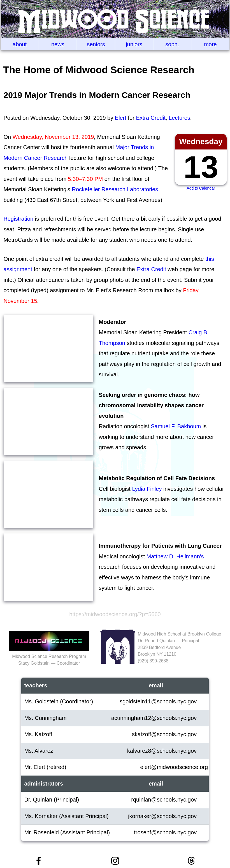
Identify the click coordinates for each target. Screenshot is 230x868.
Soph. (172, 44)
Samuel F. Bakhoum (176, 426)
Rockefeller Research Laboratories (115, 189)
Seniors (96, 44)
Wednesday (201, 141)
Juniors (134, 44)
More (210, 44)
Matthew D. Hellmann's (175, 556)
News (58, 44)
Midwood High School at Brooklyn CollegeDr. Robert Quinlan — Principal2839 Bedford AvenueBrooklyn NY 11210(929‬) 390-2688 (180, 647)
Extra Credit (151, 118)
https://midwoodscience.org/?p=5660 (115, 614)
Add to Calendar (201, 188)
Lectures (179, 118)
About (20, 44)
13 (201, 167)
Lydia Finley (147, 489)
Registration (19, 219)
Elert (121, 118)
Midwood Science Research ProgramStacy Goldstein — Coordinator (49, 656)
